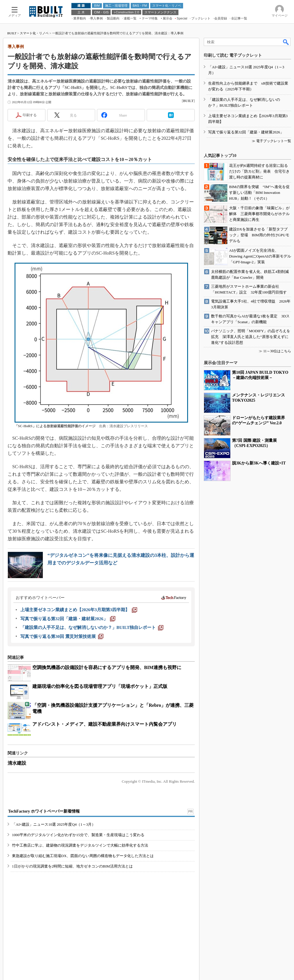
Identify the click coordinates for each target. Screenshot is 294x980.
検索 (286, 42)
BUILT (12, 33)
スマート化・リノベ (34, 33)
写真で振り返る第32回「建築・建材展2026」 (246, 132)
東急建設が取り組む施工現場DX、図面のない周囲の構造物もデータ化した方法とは (83, 856)
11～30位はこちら (277, 351)
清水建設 (17, 763)
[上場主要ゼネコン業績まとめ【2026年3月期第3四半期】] (79, 610)
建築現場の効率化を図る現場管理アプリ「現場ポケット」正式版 (100, 686)
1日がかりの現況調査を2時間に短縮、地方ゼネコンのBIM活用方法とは (72, 866)
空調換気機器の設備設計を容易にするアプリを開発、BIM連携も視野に (107, 667)
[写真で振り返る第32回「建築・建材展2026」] (68, 619)
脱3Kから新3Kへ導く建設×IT (259, 463)
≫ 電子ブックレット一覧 (271, 141)
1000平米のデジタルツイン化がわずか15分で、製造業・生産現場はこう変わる (78, 835)
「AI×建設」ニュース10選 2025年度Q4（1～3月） (54, 824)
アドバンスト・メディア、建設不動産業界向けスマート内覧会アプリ (105, 724)
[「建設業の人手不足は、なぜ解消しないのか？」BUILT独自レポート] (92, 627)
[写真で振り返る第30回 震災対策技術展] (62, 636)
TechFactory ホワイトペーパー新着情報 (44, 811)
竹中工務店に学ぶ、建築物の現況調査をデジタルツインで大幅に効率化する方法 (80, 845)
